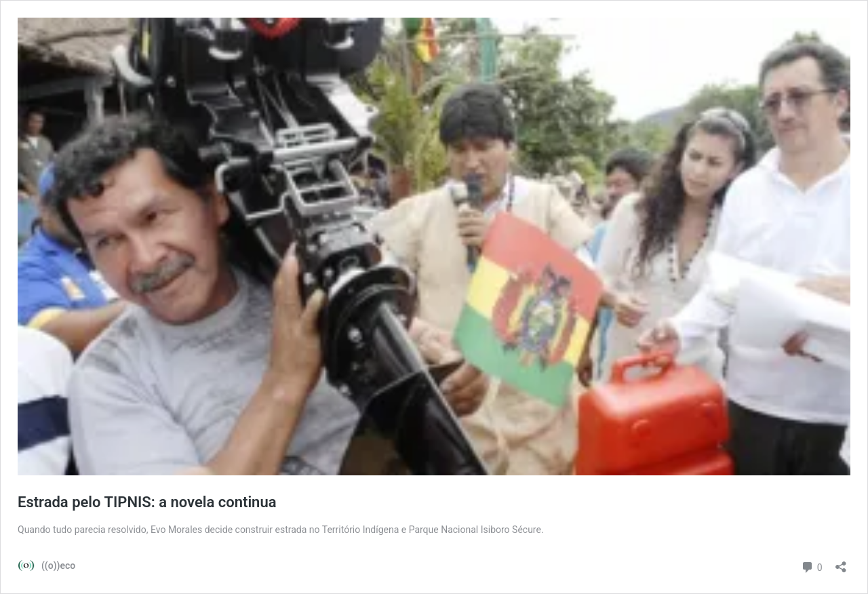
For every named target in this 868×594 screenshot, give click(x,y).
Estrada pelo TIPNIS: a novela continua (147, 502)
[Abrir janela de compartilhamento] (841, 562)
